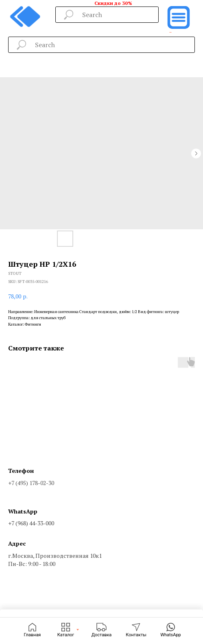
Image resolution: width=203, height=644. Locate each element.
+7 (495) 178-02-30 (31, 483)
